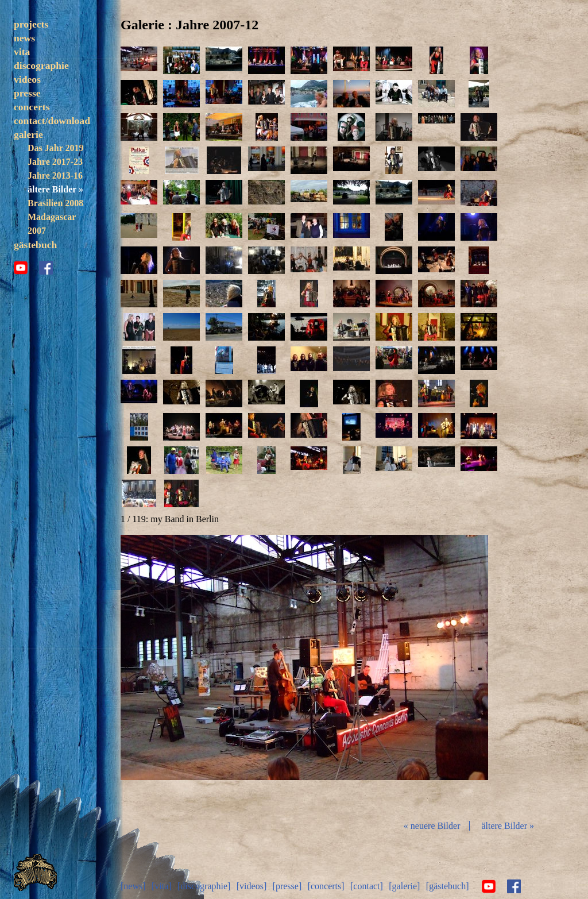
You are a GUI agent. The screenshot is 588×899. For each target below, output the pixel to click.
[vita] (162, 886)
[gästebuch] (448, 886)
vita (22, 52)
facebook (46, 268)
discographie (41, 65)
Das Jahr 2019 (55, 148)
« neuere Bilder (432, 826)
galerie (28, 134)
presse (27, 93)
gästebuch (35, 245)
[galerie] (404, 886)
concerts (32, 107)
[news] (133, 886)
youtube (21, 268)
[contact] (367, 886)
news (24, 38)
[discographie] (204, 886)
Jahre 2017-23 (55, 162)
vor (427, 673)
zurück (181, 673)
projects (31, 24)
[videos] (252, 886)
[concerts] (326, 886)
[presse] (287, 886)
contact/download (52, 121)
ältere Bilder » (55, 189)
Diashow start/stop (304, 673)
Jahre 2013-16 (55, 175)
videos (27, 79)
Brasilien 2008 (55, 203)
